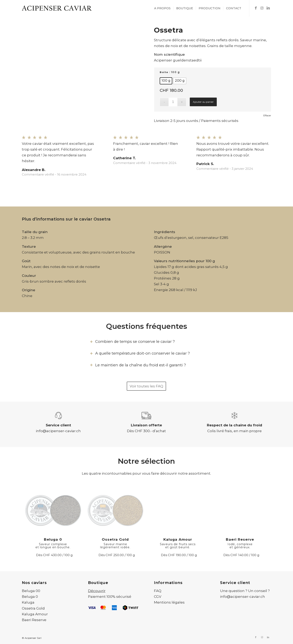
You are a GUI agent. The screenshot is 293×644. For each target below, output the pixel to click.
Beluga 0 (30, 597)
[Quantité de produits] (173, 102)
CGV (158, 597)
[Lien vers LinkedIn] (268, 8)
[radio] (166, 81)
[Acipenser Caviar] (57, 8)
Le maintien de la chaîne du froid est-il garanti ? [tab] (138, 365)
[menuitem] (162, 8)
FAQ (158, 591)
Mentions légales (169, 602)
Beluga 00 (31, 591)
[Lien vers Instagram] (262, 8)
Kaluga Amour (35, 614)
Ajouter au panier (203, 102)
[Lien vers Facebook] (256, 8)
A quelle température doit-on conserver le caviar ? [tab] (140, 353)
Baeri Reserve (34, 620)
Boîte (164, 72)
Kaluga (28, 602)
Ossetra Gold (33, 608)
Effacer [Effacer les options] (267, 116)
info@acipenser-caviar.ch (58, 431)
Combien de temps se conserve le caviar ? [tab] (132, 341)
